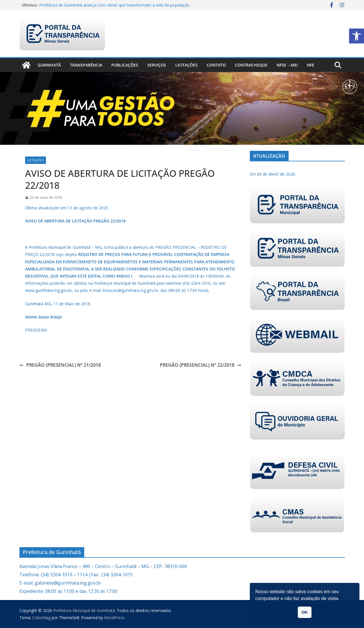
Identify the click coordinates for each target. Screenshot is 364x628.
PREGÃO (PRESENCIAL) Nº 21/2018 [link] (60, 365)
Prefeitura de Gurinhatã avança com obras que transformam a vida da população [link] (114, 5)
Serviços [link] (157, 65)
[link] (357, 36)
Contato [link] (216, 65)
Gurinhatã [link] (49, 65)
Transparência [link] (86, 65)
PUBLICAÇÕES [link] (125, 65)
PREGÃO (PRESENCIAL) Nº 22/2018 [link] (201, 365)
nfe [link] (311, 65)
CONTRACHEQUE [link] (251, 65)
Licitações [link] (186, 65)
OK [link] (305, 612)
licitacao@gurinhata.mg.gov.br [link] (130, 290)
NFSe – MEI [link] (287, 65)
